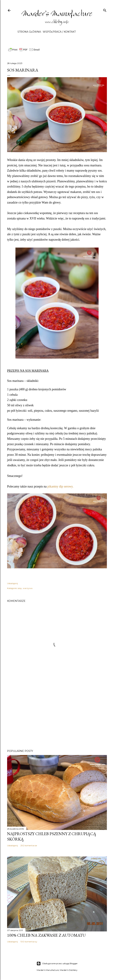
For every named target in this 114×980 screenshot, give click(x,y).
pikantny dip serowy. (60, 486)
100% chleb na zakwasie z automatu (46, 935)
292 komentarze (29, 845)
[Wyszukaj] (105, 10)
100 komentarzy (29, 942)
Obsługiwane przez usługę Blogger (57, 964)
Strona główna (29, 32)
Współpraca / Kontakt (59, 32)
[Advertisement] (57, 716)
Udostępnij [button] (12, 583)
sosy (20, 588)
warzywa (28, 588)
